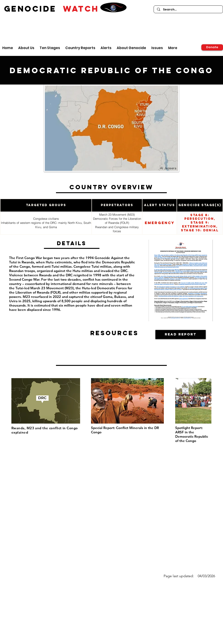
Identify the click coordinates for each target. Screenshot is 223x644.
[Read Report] (181, 334)
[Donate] (212, 47)
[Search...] (188, 10)
